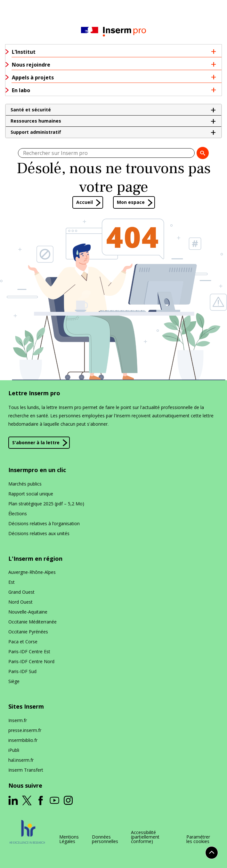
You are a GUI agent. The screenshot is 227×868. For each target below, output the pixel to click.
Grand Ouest (21, 592)
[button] (113, 110)
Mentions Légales (69, 839)
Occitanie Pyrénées (28, 632)
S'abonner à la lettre (36, 442)
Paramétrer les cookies (198, 839)
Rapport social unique (31, 494)
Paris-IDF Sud (22, 671)
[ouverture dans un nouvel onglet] (13, 800)
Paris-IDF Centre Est (29, 651)
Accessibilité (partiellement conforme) (145, 837)
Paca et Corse (23, 642)
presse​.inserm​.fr (25, 730)
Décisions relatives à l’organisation (44, 523)
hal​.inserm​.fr (21, 760)
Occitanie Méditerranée (32, 622)
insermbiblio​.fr (23, 740)
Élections (18, 514)
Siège (14, 681)
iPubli (14, 750)
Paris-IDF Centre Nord (31, 661)
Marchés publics (25, 484)
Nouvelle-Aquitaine (28, 612)
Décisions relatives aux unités (39, 533)
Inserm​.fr (18, 720)
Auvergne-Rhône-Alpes (32, 572)
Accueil (85, 202)
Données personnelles (105, 839)
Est (12, 582)
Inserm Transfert (26, 770)
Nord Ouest (20, 602)
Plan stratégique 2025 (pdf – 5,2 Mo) (46, 504)
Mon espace (131, 202)
